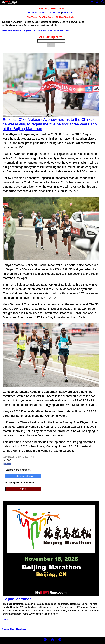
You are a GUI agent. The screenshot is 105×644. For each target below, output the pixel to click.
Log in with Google (25, 476)
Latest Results (54, 13)
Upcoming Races (37, 13)
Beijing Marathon (17, 599)
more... (6, 619)
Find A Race (68, 13)
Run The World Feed (58, 31)
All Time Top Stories (66, 17)
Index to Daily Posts (12, 31)
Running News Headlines (14, 629)
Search (51, 45)
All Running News (51, 37)
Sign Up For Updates (35, 31)
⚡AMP (32, 457)
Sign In (23, 489)
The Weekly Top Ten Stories (41, 17)
